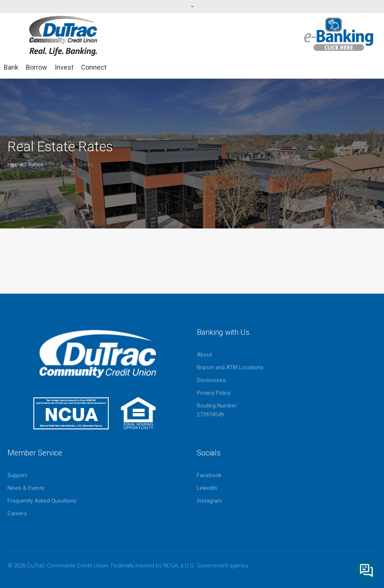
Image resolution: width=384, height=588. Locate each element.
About (204, 355)
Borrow (37, 67)
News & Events (26, 488)
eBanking (339, 34)
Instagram (209, 501)
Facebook (209, 475)
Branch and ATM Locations (230, 367)
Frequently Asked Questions (42, 501)
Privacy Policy (214, 393)
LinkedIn (207, 488)
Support (17, 475)
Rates (36, 164)
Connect (94, 67)
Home (15, 164)
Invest (64, 67)
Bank (11, 67)
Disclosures (211, 380)
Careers (17, 513)
